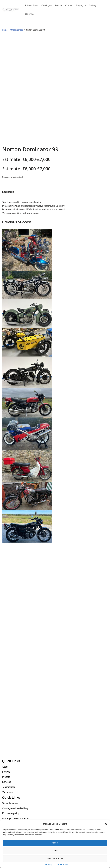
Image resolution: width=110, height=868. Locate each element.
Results (59, 5)
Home (5, 30)
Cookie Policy (47, 864)
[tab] (8, 192)
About (5, 767)
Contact (69, 5)
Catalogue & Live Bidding (15, 808)
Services (7, 782)
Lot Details (8, 192)
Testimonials (8, 787)
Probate (6, 777)
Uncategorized (17, 30)
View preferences (55, 858)
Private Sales (32, 5)
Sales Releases (10, 803)
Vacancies (7, 792)
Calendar (30, 14)
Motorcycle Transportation (15, 819)
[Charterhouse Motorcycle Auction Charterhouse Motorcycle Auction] (11, 10)
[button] (106, 824)
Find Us (6, 772)
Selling (93, 5)
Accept (55, 843)
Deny (55, 851)
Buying (81, 5)
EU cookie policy (11, 813)
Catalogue (47, 5)
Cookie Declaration (61, 864)
